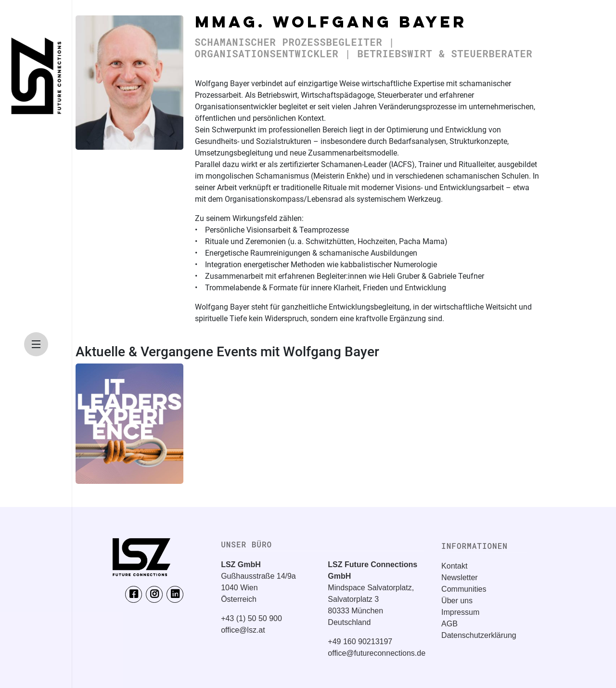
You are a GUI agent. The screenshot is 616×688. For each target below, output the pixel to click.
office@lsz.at (243, 630)
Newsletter (460, 578)
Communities (464, 589)
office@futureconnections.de (377, 653)
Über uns (457, 601)
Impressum (460, 612)
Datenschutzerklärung (479, 635)
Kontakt (454, 566)
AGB (449, 624)
